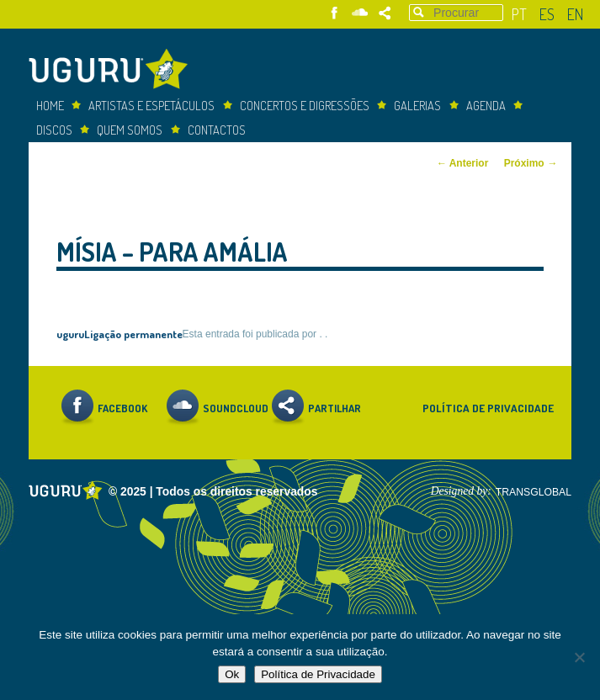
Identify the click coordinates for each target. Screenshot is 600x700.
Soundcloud (360, 13)
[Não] (579, 657)
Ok (232, 674)
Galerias (417, 105)
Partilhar (385, 13)
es (547, 14)
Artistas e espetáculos (151, 105)
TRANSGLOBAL (534, 492)
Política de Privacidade (488, 408)
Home (50, 105)
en (575, 14)
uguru (70, 334)
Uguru (113, 71)
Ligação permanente (133, 334)
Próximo (531, 163)
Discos (54, 130)
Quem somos (130, 130)
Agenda (486, 105)
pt (519, 14)
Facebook (335, 13)
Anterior (463, 163)
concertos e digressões (305, 105)
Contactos (217, 130)
